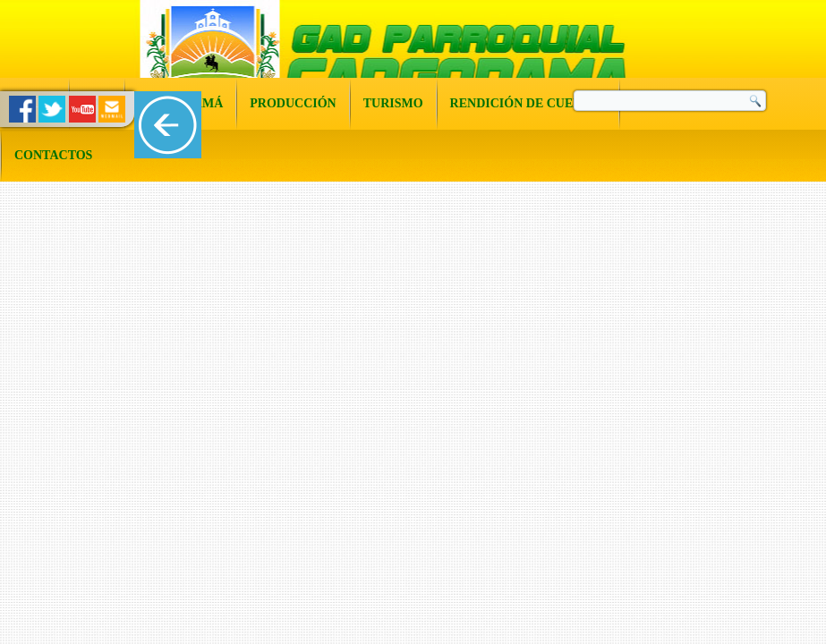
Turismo (393, 103)
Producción (293, 103)
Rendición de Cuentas (528, 103)
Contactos (53, 155)
